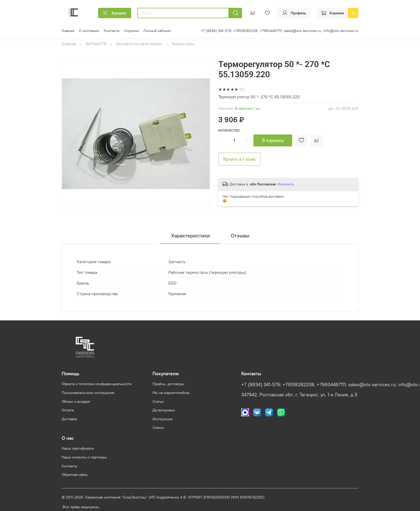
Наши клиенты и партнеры (84, 457)
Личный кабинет (157, 31)
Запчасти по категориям (139, 44)
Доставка (69, 419)
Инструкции (163, 419)
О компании (89, 31)
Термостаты (183, 44)
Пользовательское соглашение (88, 393)
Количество (229, 130)
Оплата (68, 410)
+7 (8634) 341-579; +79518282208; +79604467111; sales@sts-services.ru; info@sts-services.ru (279, 31)
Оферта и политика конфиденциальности (97, 384)
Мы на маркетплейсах (171, 393)
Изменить (286, 184)
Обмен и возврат (76, 402)
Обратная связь (75, 475)
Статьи (158, 402)
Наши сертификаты (78, 448)
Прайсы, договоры (168, 384)
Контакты (112, 31)
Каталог (115, 13)
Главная (68, 31)
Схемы (158, 428)
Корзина (132, 31)
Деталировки (164, 410)
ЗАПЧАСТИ (96, 44)
